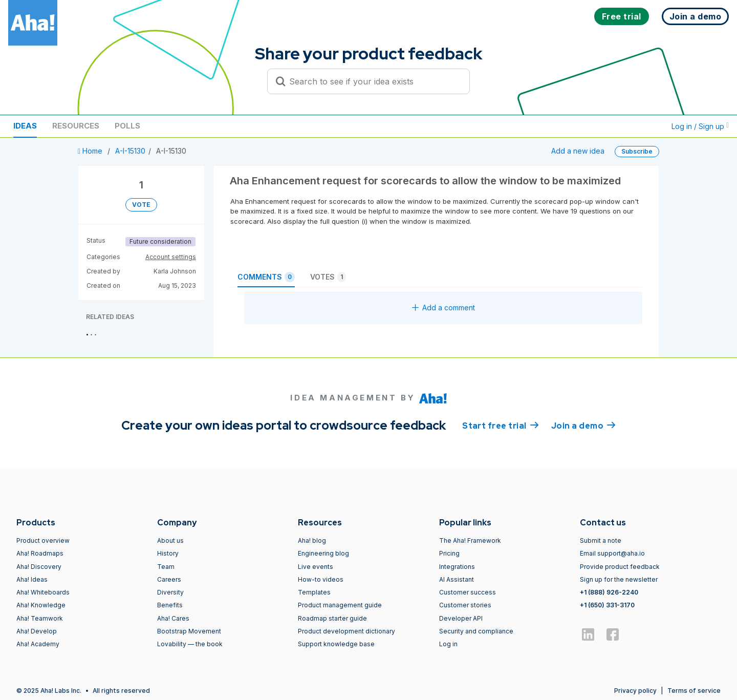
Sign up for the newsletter (619, 579)
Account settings (171, 257)
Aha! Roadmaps (40, 553)
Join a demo (583, 425)
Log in (448, 644)
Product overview (43, 540)
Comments (266, 277)
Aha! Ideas (32, 579)
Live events (316, 567)
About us (170, 540)
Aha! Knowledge (41, 605)
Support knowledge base (336, 644)
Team (166, 567)
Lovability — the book (190, 644)
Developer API (461, 618)
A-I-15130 (130, 151)
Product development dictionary (346, 631)
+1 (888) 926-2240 (609, 592)
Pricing (449, 553)
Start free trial (501, 425)
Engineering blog (323, 553)
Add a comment (443, 307)
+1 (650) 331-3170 (607, 605)
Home (91, 151)
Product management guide (340, 605)
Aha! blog (312, 540)
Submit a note (601, 540)
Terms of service (694, 691)
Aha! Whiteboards (43, 592)
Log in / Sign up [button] (700, 126)
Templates (314, 592)
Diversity (170, 592)
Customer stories (465, 605)
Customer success (468, 592)
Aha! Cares (173, 618)
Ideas (25, 126)
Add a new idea (578, 151)
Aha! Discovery (39, 567)
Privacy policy (635, 691)
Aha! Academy (38, 644)
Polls (127, 126)
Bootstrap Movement (189, 631)
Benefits (170, 605)
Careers (169, 579)
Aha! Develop (37, 631)
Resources (76, 126)
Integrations (457, 567)
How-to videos (321, 579)
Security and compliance (476, 631)
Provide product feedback (620, 567)
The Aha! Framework (470, 540)
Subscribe (637, 151)
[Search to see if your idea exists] (373, 81)
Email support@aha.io (612, 553)
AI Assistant (457, 579)
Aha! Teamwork (40, 618)
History (168, 553)
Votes (328, 277)
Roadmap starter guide (332, 618)
